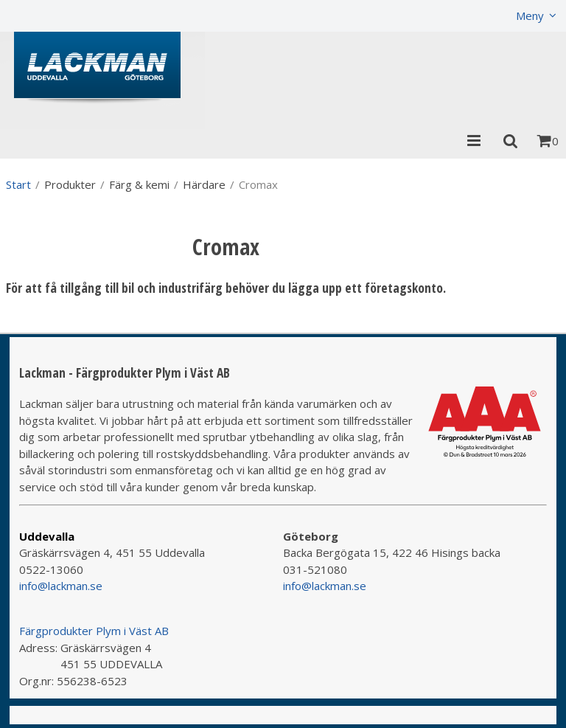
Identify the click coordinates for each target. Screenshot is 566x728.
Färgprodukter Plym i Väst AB (94, 631)
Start (18, 184)
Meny (530, 15)
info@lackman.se (61, 586)
